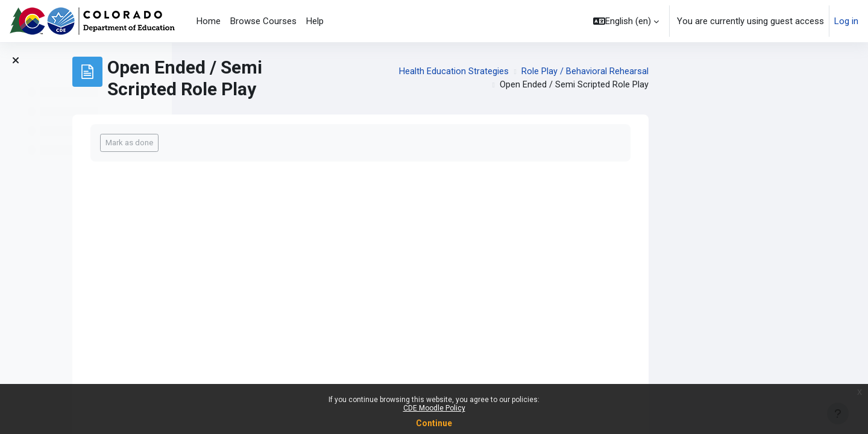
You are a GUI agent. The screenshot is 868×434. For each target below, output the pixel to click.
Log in (846, 21)
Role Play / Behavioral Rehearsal (745, 72)
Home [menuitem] (209, 21)
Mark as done (289, 143)
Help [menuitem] (315, 21)
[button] (626, 21)
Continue (434, 423)
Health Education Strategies (614, 72)
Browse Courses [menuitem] (263, 21)
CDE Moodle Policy (434, 408)
